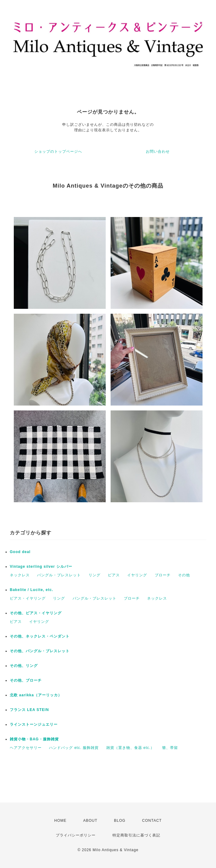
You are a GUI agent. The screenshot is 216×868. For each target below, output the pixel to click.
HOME (60, 821)
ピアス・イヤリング (28, 598)
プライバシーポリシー (76, 835)
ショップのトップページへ (58, 152)
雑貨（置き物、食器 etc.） (131, 748)
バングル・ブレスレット (59, 575)
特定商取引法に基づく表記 (136, 835)
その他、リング (24, 666)
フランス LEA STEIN (29, 710)
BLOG (120, 821)
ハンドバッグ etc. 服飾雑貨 (74, 748)
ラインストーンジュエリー (34, 724)
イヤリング (137, 575)
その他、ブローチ (26, 680)
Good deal (20, 552)
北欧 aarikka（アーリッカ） (36, 695)
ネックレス (20, 575)
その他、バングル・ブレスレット (40, 651)
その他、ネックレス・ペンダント (40, 636)
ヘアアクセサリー (26, 748)
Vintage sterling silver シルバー (41, 567)
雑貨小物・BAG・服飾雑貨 (34, 739)
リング (95, 575)
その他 (184, 575)
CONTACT (152, 821)
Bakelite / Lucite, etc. (32, 590)
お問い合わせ (158, 152)
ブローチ (163, 575)
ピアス (114, 575)
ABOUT (90, 821)
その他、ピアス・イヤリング (36, 613)
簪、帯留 (170, 748)
